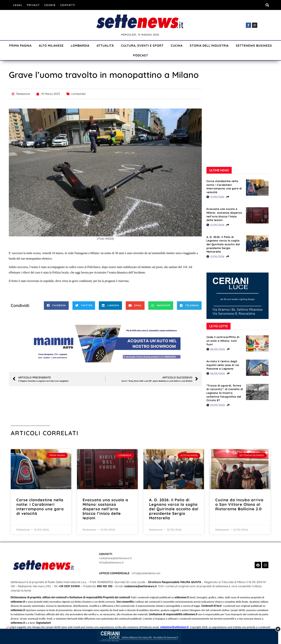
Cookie (50, 5)
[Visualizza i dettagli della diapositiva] (105, 344)
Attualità (105, 46)
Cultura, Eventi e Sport (142, 46)
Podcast (141, 55)
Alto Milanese (51, 46)
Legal (18, 5)
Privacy (33, 5)
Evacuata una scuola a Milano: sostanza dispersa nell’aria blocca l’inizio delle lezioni (224, 215)
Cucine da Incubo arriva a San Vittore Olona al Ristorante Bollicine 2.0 (239, 504)
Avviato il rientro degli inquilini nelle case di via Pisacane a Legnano (223, 365)
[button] (267, 5)
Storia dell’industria (209, 46)
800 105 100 (105, 586)
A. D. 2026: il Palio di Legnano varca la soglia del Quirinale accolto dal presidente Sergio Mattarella (223, 244)
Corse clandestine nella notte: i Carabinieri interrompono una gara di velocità (224, 187)
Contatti (68, 5)
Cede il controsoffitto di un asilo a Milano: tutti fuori (223, 341)
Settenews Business (254, 46)
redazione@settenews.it (115, 558)
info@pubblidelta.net (146, 573)
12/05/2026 (215, 197)
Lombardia (80, 46)
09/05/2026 (216, 405)
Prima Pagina (20, 46)
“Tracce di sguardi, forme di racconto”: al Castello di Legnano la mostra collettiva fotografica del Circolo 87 (225, 393)
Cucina (177, 46)
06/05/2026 (216, 349)
